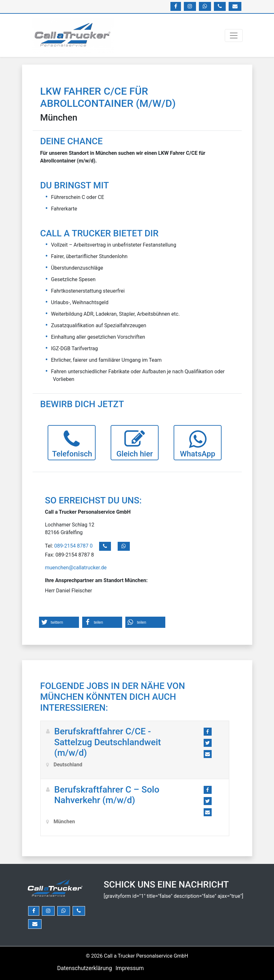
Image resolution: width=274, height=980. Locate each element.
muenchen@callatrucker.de (76, 568)
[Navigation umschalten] (234, 36)
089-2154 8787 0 (74, 546)
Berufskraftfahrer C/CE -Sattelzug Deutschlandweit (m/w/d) (108, 742)
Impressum (130, 968)
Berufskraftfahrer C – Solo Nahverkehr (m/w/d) (107, 795)
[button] (59, 622)
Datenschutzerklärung (85, 968)
